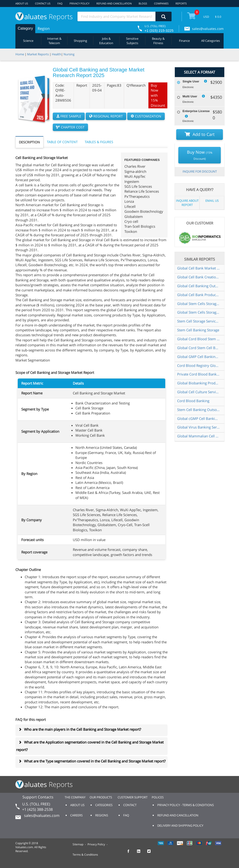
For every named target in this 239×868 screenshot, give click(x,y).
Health (56, 54)
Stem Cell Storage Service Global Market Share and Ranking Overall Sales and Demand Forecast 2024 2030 (198, 321)
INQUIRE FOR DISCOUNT (200, 171)
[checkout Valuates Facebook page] (131, 853)
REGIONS (102, 815)
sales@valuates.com (208, 29)
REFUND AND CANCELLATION (114, 3)
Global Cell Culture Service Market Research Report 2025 (198, 392)
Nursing (69, 54)
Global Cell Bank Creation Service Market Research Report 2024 (198, 277)
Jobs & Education (106, 41)
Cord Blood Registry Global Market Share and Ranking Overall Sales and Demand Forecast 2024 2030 (198, 365)
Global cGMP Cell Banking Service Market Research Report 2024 (198, 418)
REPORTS (181, 3)
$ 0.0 (218, 17)
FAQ (60, 3)
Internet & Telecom (54, 41)
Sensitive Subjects (132, 41)
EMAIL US (212, 201)
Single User (191, 81)
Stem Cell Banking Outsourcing (198, 410)
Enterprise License (196, 111)
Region (44, 28)
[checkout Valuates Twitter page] (151, 853)
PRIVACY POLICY (79, 3)
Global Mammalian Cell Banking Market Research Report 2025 (198, 436)
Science (28, 41)
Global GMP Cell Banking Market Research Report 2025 (198, 357)
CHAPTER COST (70, 127)
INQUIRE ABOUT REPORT (187, 203)
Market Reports (38, 54)
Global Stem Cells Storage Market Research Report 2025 (198, 304)
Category (25, 28)
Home (20, 54)
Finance (184, 41)
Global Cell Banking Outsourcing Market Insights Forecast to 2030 (198, 286)
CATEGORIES (104, 805)
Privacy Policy (96, 844)
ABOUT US (22, 3)
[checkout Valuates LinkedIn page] (141, 853)
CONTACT (130, 805)
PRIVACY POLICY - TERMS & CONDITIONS (186, 805)
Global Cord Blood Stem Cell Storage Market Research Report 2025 (198, 339)
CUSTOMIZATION (146, 116)
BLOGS (143, 3)
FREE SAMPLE (69, 116)
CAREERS (76, 815)
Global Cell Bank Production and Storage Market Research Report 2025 (198, 295)
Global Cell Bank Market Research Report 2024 (198, 268)
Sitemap (78, 844)
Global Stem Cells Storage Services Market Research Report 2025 (198, 312)
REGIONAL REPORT (106, 116)
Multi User (190, 96)
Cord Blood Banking (193, 401)
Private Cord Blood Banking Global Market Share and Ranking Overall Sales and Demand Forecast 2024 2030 (198, 374)
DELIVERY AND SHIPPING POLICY (180, 825)
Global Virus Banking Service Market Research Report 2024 (198, 427)
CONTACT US (43, 3)
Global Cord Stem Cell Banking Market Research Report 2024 (198, 348)
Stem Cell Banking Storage (198, 330)
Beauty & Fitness (158, 41)
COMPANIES (161, 3)
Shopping (80, 41)
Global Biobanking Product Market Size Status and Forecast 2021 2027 (198, 383)
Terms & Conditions (85, 855)
